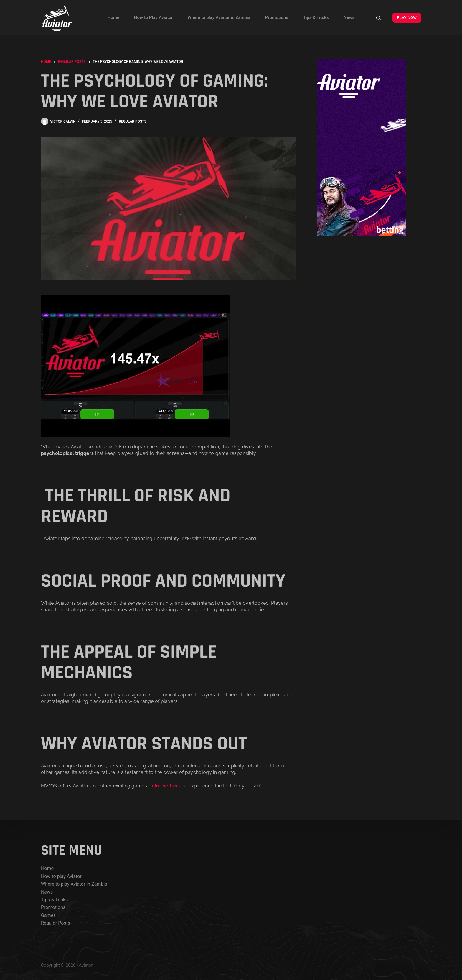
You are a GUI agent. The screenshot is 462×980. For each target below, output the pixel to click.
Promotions (277, 17)
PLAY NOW (407, 18)
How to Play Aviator (153, 17)
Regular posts (133, 121)
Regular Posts (56, 923)
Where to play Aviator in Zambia (219, 17)
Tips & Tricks (316, 17)
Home (113, 17)
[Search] (378, 18)
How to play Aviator (61, 876)
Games (48, 915)
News (349, 17)
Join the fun (164, 786)
